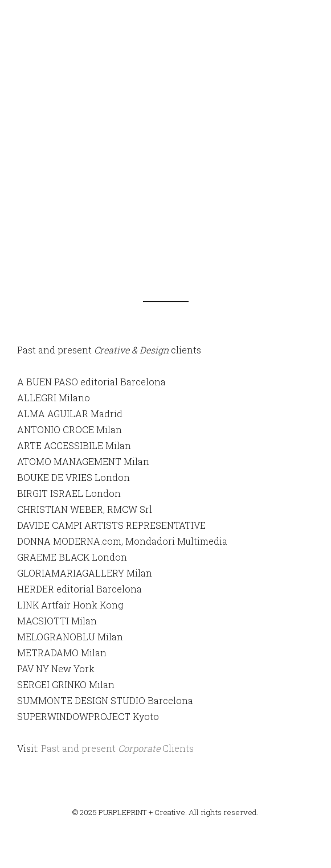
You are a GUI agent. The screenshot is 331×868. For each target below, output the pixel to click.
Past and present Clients (117, 748)
